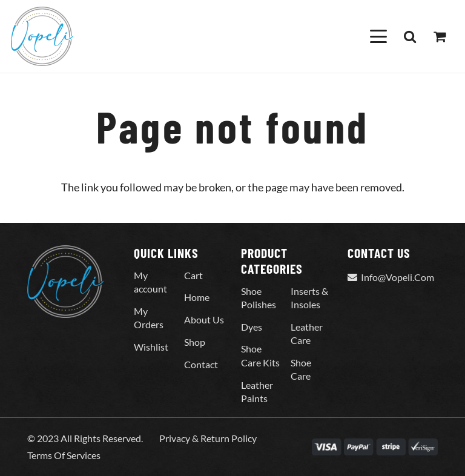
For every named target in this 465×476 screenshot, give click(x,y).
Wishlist (151, 347)
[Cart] (440, 36)
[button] (378, 36)
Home (197, 297)
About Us (204, 319)
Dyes (252, 327)
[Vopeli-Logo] (42, 36)
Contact (201, 364)
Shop (195, 342)
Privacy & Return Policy (208, 438)
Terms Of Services (64, 455)
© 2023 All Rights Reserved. (85, 438)
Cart (193, 275)
